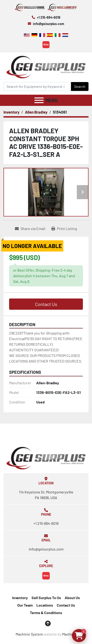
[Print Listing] (64, 229)
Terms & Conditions (46, 613)
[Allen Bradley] (36, 112)
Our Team (25, 605)
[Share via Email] (30, 229)
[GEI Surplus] (46, 458)
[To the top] (48, 623)
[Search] (37, 86)
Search (80, 86)
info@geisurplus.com (49, 24)
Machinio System (29, 634)
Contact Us (46, 304)
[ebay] (46, 45)
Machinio (69, 634)
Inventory (20, 598)
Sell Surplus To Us (46, 598)
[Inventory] (11, 112)
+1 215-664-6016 (49, 17)
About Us (72, 598)
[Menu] (39, 100)
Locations (45, 605)
